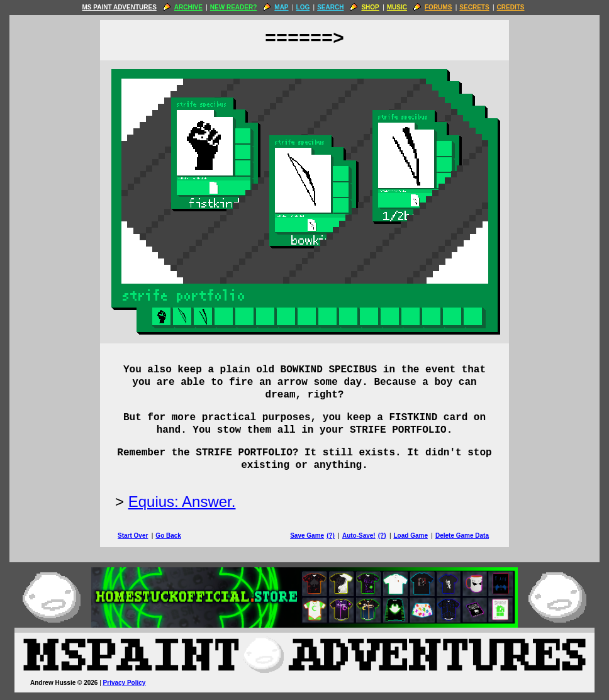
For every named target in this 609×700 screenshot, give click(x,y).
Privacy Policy (125, 683)
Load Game (410, 536)
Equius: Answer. (182, 502)
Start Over (133, 536)
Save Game (307, 536)
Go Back (168, 536)
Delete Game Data (462, 536)
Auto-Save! (359, 536)
